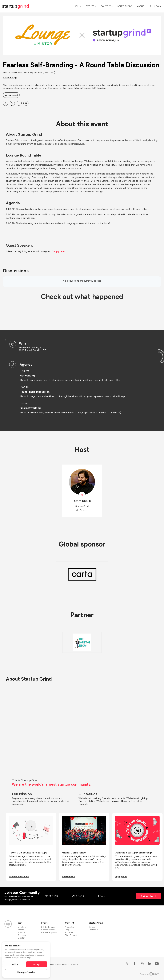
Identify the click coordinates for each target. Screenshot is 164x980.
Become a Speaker (49, 932)
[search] (150, 6)
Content (106, 6)
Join (77, 6)
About (141, 6)
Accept (37, 964)
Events (90, 6)
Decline (14, 964)
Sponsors (22, 935)
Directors (22, 938)
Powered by (149, 974)
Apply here (59, 251)
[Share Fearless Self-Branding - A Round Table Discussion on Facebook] (5, 103)
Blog (67, 930)
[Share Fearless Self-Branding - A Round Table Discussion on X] (12, 103)
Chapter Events (48, 930)
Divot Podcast (71, 935)
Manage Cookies (26, 972)
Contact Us (93, 930)
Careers (92, 927)
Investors (22, 927)
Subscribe (147, 896)
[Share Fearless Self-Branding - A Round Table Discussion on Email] (26, 103)
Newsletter (70, 927)
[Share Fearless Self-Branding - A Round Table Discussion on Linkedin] (19, 103)
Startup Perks (125, 6)
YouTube (69, 932)
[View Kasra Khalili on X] (82, 495)
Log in (158, 6)
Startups (21, 932)
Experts (21, 930)
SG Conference (48, 927)
